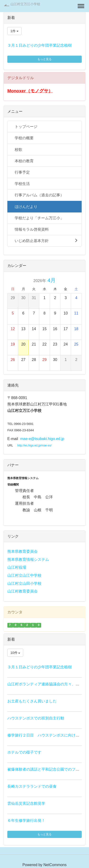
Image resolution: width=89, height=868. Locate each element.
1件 (14, 31)
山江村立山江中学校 (24, 575)
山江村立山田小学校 (24, 583)
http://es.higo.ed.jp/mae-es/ (34, 445)
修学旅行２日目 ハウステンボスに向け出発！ (47, 735)
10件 (15, 653)
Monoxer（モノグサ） (30, 91)
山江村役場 (17, 567)
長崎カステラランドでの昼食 (32, 786)
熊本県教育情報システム (28, 560)
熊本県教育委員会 (22, 551)
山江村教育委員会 (22, 591)
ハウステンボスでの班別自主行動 (36, 718)
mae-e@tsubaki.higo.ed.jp (42, 439)
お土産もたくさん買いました (32, 701)
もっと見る (44, 59)
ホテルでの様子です (24, 752)
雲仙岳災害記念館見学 (26, 803)
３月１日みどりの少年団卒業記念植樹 (40, 45)
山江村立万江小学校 (25, 4)
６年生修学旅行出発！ (26, 821)
